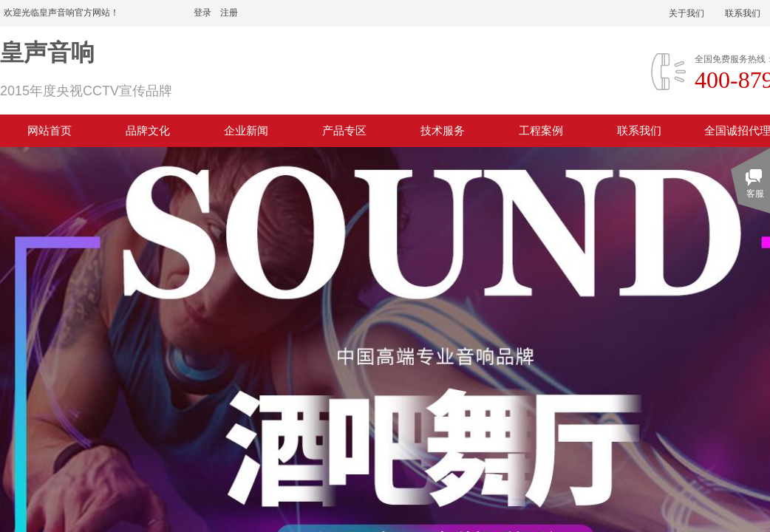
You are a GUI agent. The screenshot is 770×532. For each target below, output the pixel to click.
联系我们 (639, 131)
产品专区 (344, 131)
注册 (229, 13)
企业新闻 (246, 131)
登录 (202, 13)
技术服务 (443, 131)
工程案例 (541, 131)
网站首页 (50, 131)
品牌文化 (148, 131)
